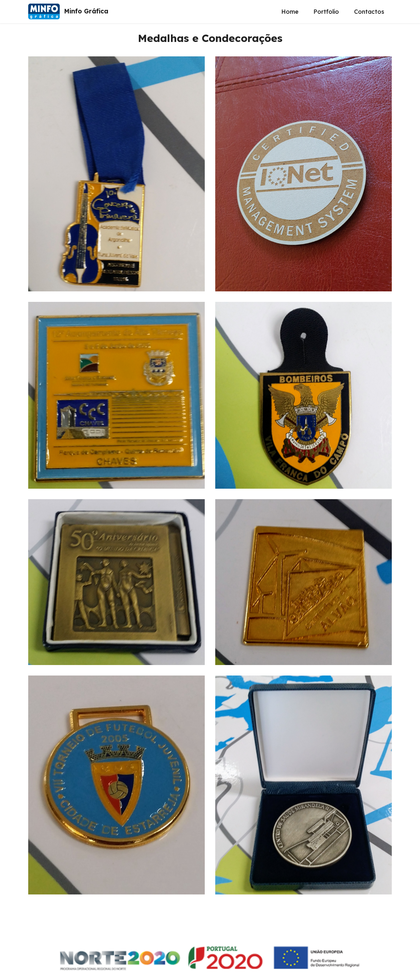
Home (290, 11)
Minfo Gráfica (86, 11)
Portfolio (326, 11)
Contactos (369, 11)
